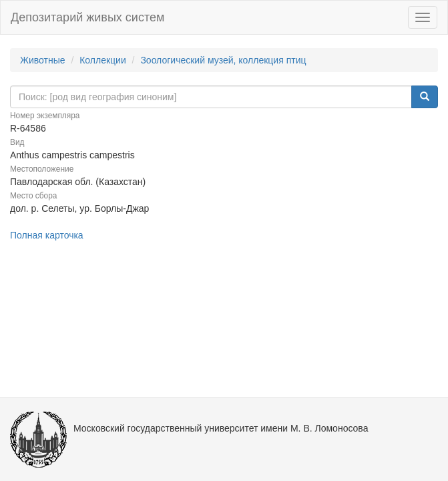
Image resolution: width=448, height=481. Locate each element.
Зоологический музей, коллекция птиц (223, 60)
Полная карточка (47, 235)
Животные (43, 60)
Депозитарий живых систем (87, 17)
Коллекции (103, 60)
